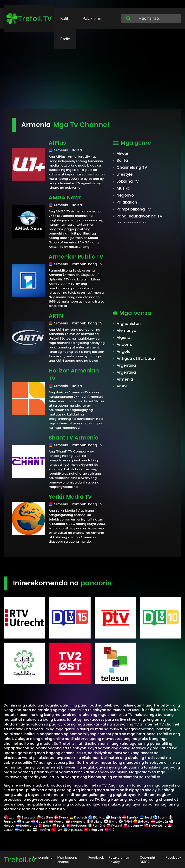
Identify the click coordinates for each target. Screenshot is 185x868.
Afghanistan (129, 324)
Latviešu (159, 821)
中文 (110, 830)
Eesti (146, 817)
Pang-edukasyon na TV (139, 216)
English (113, 817)
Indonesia (76, 821)
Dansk (61, 817)
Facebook (174, 857)
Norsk (45, 826)
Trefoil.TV (29, 19)
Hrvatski (40, 821)
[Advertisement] (92, 71)
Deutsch (78, 817)
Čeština (45, 817)
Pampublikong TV (134, 209)
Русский (114, 826)
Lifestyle (125, 174)
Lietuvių (142, 821)
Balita (65, 19)
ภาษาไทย (41, 830)
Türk (57, 830)
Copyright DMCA (148, 860)
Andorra (125, 344)
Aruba (122, 386)
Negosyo (125, 195)
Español (130, 817)
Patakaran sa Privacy (119, 860)
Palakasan (92, 19)
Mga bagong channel (67, 860)
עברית (24, 821)
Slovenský (133, 826)
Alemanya (126, 331)
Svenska (23, 830)
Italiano (95, 821)
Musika (123, 188)
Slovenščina (155, 826)
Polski (59, 826)
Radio (65, 39)
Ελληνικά (96, 817)
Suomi (160, 817)
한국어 (125, 821)
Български (26, 817)
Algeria (123, 338)
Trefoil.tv (20, 859)
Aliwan (123, 153)
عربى (10, 817)
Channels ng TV (132, 167)
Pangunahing (43, 857)
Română (97, 826)
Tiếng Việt (94, 830)
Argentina (126, 365)
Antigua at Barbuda (136, 358)
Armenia (125, 379)
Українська (73, 830)
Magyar (57, 821)
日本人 (111, 821)
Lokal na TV (128, 181)
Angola (124, 351)
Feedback (96, 857)
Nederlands (26, 826)
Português (77, 826)
